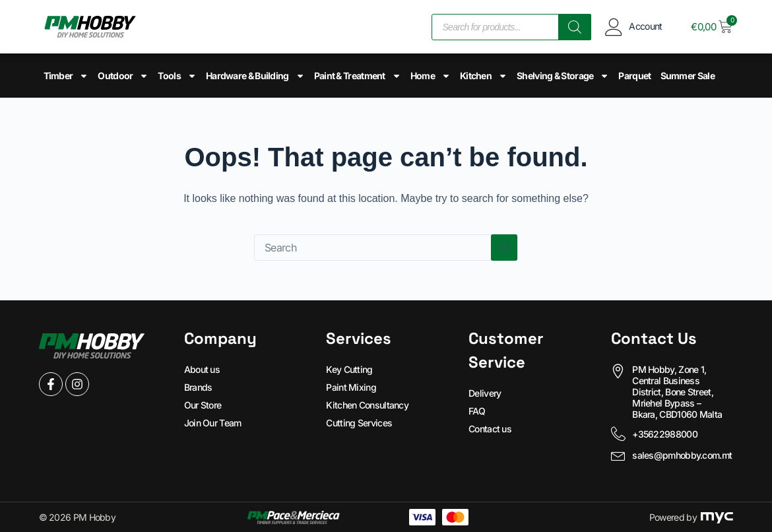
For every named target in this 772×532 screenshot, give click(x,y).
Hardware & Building (255, 76)
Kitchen (484, 76)
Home (431, 76)
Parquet (634, 76)
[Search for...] (373, 248)
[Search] (575, 27)
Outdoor (123, 76)
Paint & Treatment (358, 76)
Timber (66, 76)
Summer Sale (688, 76)
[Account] (613, 27)
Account (645, 26)
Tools (177, 76)
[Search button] (504, 248)
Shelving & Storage (563, 76)
